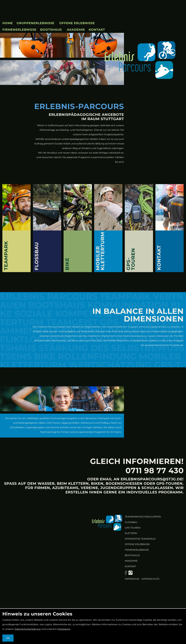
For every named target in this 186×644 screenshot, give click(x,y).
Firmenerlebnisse (19, 30)
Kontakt (97, 30)
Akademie (76, 30)
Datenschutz (150, 579)
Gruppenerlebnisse (35, 23)
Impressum (132, 579)
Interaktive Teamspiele (140, 539)
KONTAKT (130, 566)
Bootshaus (51, 30)
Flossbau (131, 522)
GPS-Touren (133, 528)
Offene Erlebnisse (77, 23)
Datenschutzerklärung (28, 629)
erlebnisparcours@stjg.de (152, 479)
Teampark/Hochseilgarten (143, 517)
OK (8, 638)
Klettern (131, 533)
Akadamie (131, 561)
